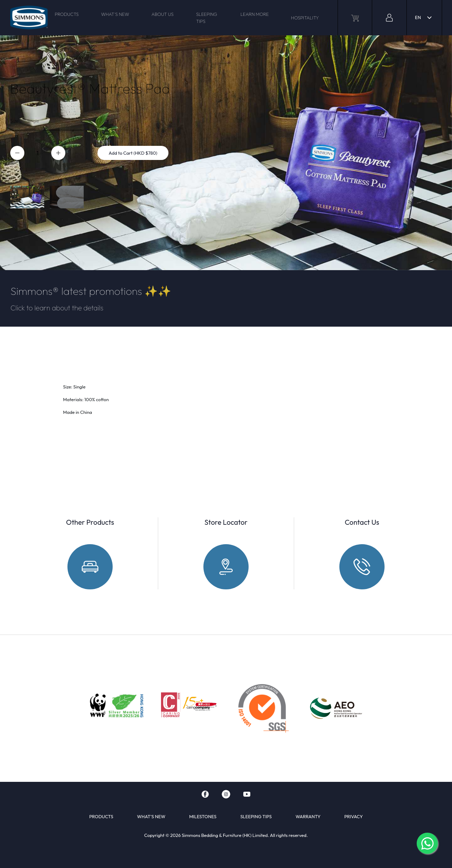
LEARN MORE (255, 14)
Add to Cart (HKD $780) (133, 153)
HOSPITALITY (305, 18)
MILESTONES (203, 816)
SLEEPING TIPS (207, 18)
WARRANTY (308, 816)
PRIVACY (353, 816)
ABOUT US (162, 14)
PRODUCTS (67, 14)
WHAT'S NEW (115, 14)
